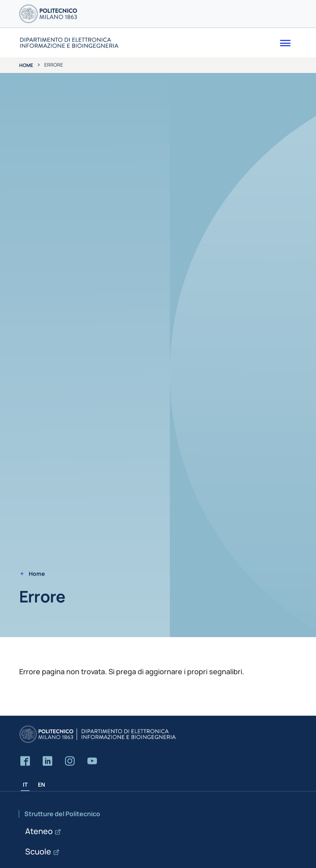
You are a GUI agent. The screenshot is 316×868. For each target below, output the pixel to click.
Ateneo (39, 831)
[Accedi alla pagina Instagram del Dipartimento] (70, 761)
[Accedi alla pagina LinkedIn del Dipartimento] (47, 761)
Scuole (38, 851)
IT (25, 784)
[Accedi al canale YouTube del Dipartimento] (92, 761)
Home (26, 65)
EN (41, 784)
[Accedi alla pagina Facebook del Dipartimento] (25, 761)
